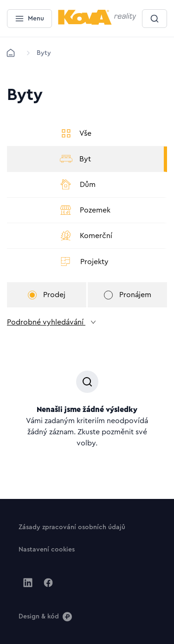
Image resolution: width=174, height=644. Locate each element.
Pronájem (128, 295)
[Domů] (11, 53)
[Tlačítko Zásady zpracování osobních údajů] (72, 527)
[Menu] (29, 19)
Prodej (47, 295)
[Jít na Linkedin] (28, 583)
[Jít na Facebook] (48, 583)
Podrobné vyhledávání (52, 322)
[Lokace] (44, 53)
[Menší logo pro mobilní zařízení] (97, 23)
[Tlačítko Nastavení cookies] (47, 549)
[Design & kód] (45, 616)
